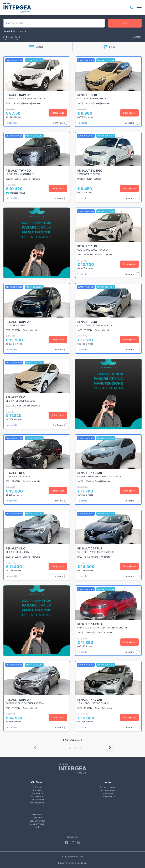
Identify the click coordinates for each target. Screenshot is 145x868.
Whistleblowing (37, 803)
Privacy (62, 863)
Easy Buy (37, 818)
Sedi (37, 827)
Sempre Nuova (37, 824)
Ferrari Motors (37, 796)
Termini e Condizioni (77, 863)
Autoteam (37, 790)
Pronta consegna (108, 787)
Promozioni (108, 793)
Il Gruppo (37, 787)
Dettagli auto (58, 113)
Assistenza (37, 815)
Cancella (137, 37)
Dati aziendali (37, 800)
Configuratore (108, 790)
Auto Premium (108, 796)
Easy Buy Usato (37, 821)
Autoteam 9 (37, 793)
